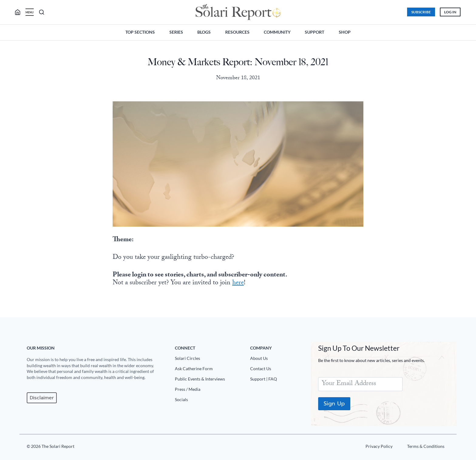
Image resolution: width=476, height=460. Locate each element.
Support (314, 32)
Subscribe (421, 12)
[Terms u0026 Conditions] (426, 448)
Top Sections (140, 32)
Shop (345, 32)
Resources (237, 32)
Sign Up (334, 404)
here (238, 283)
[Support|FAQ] (278, 380)
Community (277, 32)
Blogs (204, 32)
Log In (450, 12)
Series (176, 32)
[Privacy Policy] (379, 448)
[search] (20, 12)
